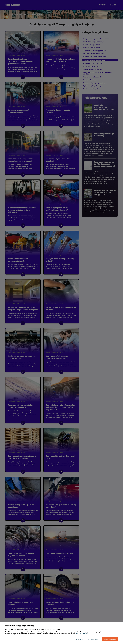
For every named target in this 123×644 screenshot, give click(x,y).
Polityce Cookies (82, 634)
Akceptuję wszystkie (110, 639)
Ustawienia (80, 639)
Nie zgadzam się (93, 639)
